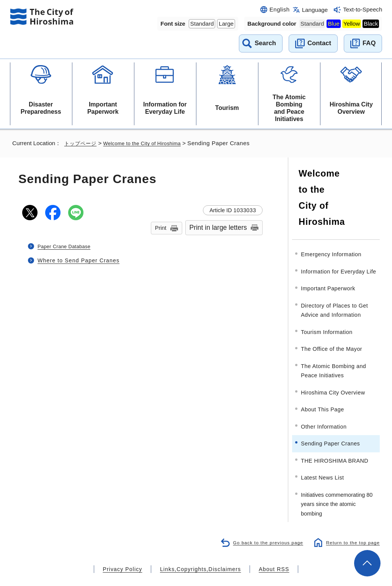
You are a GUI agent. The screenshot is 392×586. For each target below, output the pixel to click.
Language (315, 10)
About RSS (264, 550)
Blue (333, 24)
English (280, 9)
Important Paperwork (103, 108)
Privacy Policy (132, 550)
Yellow (352, 24)
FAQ (369, 43)
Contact (319, 43)
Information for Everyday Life (165, 108)
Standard (202, 24)
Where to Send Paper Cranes (78, 260)
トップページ (82, 143)
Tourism (227, 108)
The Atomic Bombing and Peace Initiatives (289, 108)
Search (265, 43)
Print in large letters (218, 228)
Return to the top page (351, 524)
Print (161, 228)
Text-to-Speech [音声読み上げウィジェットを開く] (363, 9)
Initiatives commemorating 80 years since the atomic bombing (337, 485)
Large (226, 24)
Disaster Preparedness (41, 108)
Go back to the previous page (262, 524)
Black (371, 24)
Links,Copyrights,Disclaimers (200, 550)
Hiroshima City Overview (351, 108)
